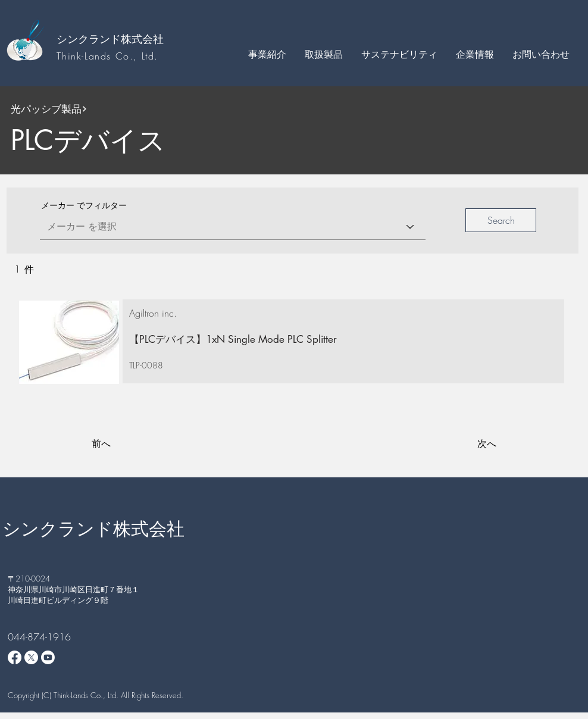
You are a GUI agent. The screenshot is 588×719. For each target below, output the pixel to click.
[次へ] (467, 444)
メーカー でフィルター (84, 205)
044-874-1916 (39, 637)
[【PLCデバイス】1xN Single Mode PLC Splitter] (337, 340)
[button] (267, 54)
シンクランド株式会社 (110, 39)
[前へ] (131, 444)
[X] (31, 657)
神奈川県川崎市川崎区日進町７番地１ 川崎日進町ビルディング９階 (77, 595)
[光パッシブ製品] (99, 109)
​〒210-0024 (29, 579)
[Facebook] (15, 657)
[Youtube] (48, 657)
